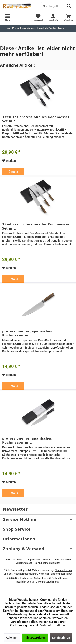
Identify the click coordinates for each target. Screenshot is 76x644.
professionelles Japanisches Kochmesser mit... (27, 333)
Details (13, 172)
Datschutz (19, 560)
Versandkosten (63, 560)
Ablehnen (12, 638)
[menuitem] (68, 17)
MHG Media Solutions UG (46, 582)
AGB (8, 560)
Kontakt (47, 560)
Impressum (34, 560)
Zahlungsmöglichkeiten (48, 563)
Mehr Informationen (53, 625)
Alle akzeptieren (35, 638)
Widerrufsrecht (24, 563)
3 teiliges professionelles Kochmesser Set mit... (36, 119)
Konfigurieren (61, 638)
